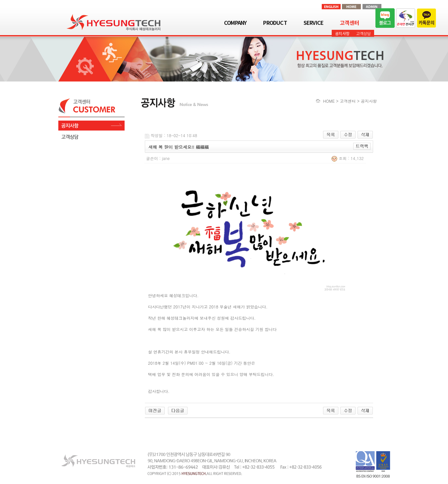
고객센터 (349, 23)
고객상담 (364, 33)
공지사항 (342, 33)
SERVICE (313, 23)
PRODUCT (275, 23)
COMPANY (235, 23)
